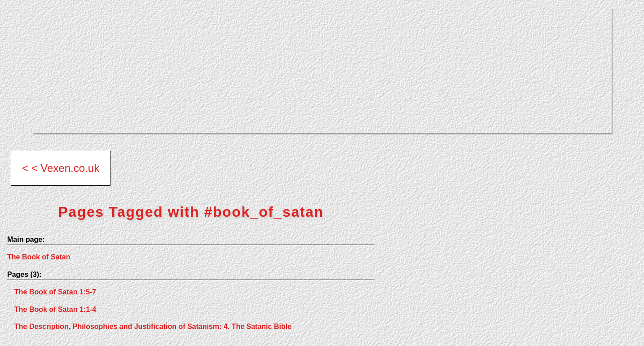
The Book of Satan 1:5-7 (55, 292)
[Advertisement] (302, 70)
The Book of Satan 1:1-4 (55, 309)
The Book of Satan (39, 257)
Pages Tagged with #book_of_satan (191, 212)
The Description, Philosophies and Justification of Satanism (153, 326)
